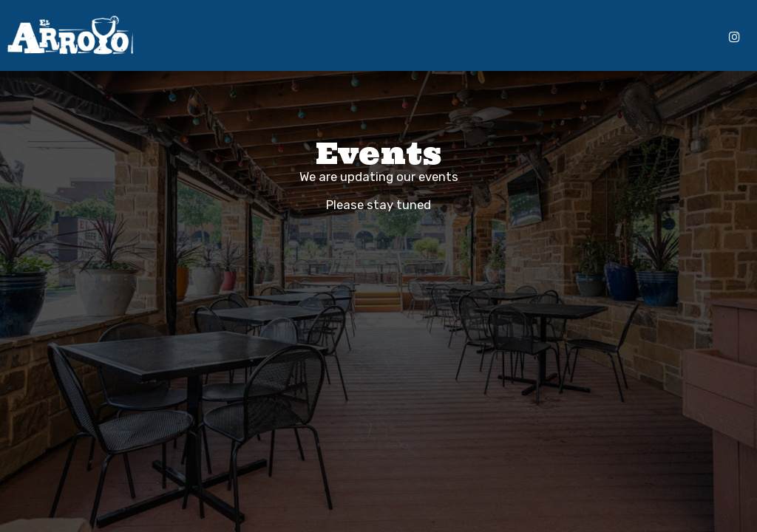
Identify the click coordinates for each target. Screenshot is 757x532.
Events (437, 37)
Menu (267, 37)
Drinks (302, 37)
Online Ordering (629, 37)
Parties (479, 37)
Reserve (695, 37)
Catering (391, 37)
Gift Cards (529, 37)
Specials (343, 37)
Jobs (573, 37)
